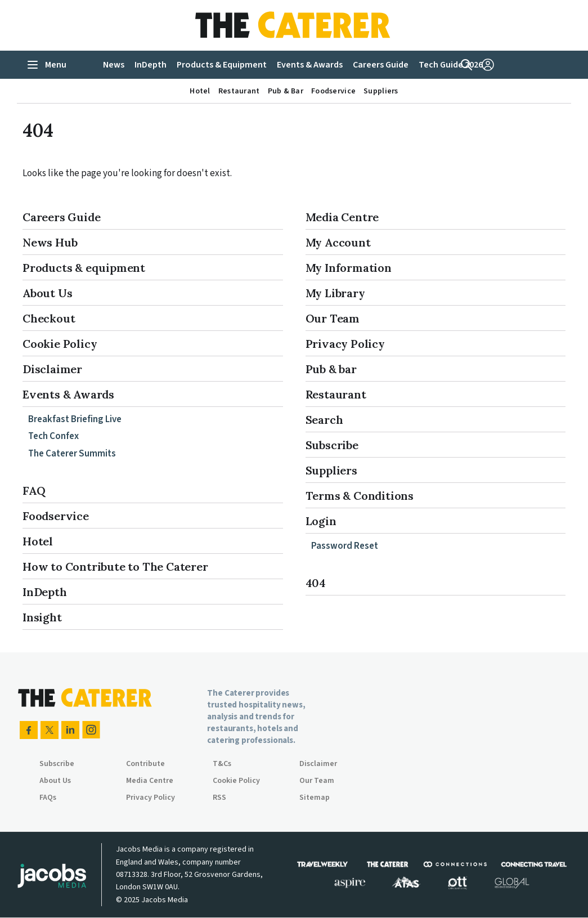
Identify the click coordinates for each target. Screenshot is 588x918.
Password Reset (345, 546)
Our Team (333, 318)
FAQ (34, 491)
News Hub (50, 242)
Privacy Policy (345, 344)
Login (321, 521)
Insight (42, 617)
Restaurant (336, 394)
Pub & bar (331, 369)
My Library (335, 293)
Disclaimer (52, 369)
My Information (349, 268)
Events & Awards (68, 394)
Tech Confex (53, 436)
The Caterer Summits (72, 454)
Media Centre (342, 217)
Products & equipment (84, 268)
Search (324, 420)
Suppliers (331, 470)
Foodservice (56, 516)
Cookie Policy (60, 344)
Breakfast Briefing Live (75, 419)
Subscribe (332, 445)
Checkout (49, 318)
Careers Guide (61, 217)
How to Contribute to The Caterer (115, 567)
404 (316, 583)
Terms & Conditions (360, 496)
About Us (47, 293)
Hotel (38, 541)
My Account (338, 242)
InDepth (45, 592)
